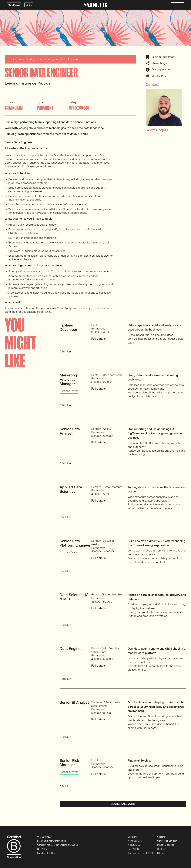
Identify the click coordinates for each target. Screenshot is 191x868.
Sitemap (161, 853)
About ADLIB (134, 845)
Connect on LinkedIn (167, 841)
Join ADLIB (133, 849)
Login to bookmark (160, 57)
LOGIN (29, 5)
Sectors (161, 837)
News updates (135, 841)
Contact (161, 849)
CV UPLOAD (14, 5)
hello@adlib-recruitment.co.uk (51, 841)
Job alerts (133, 837)
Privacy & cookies (166, 845)
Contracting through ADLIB (141, 853)
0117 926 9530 (44, 837)
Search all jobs (123, 804)
